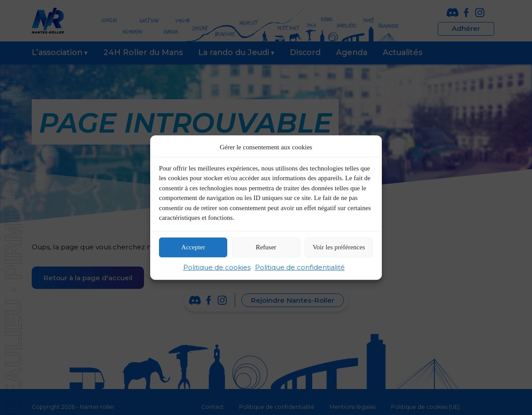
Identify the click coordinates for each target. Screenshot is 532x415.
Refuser (266, 248)
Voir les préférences (339, 248)
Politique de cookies (217, 267)
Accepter (193, 248)
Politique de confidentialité (300, 267)
